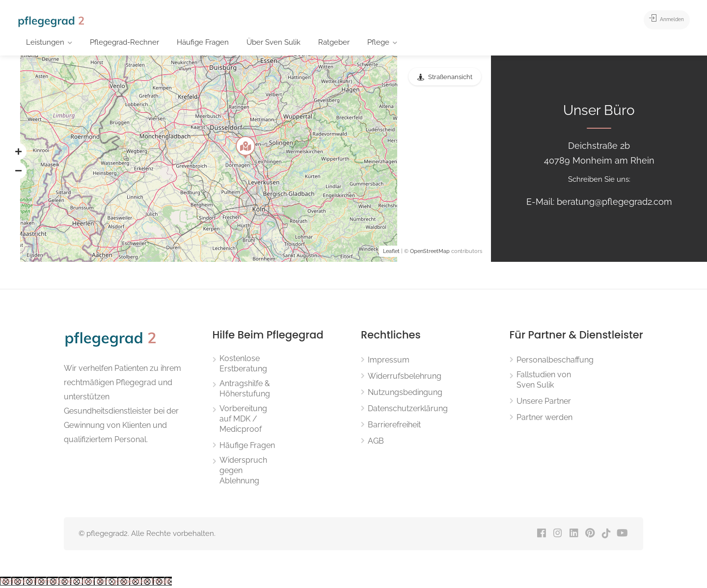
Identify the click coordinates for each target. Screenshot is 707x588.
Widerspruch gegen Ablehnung (243, 470)
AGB (376, 441)
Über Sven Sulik (273, 42)
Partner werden (544, 417)
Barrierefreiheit (394, 425)
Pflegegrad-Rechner (124, 42)
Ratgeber (334, 42)
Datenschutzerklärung (408, 408)
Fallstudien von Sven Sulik (544, 380)
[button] (18, 151)
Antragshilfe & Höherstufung (245, 389)
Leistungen (45, 42)
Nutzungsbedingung (405, 392)
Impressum (389, 360)
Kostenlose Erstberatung (243, 364)
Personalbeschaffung (555, 360)
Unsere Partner (544, 401)
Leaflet (391, 251)
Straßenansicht (450, 77)
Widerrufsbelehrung (405, 376)
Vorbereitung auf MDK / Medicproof (243, 419)
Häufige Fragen (203, 42)
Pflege (378, 42)
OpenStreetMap (430, 251)
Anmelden (659, 20)
